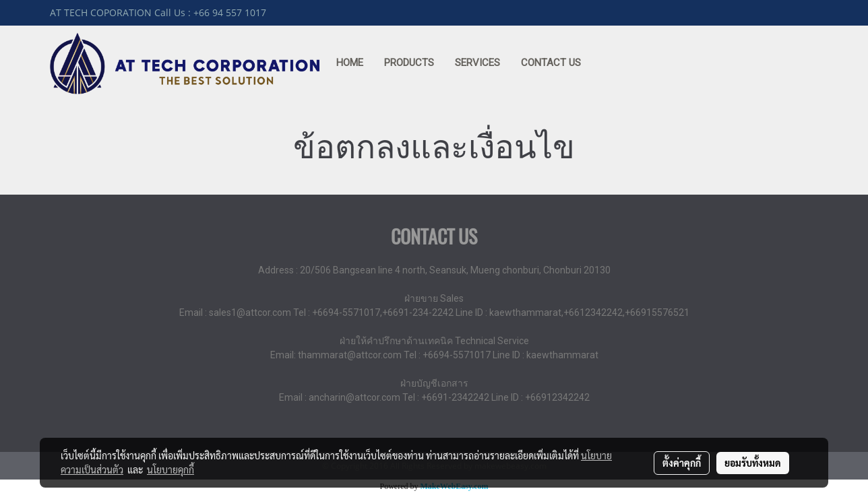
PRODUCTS (409, 63)
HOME (350, 63)
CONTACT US (551, 63)
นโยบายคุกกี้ (170, 469)
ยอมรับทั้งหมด (753, 463)
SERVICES (477, 63)
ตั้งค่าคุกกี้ (682, 463)
